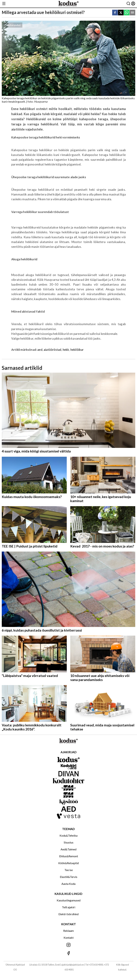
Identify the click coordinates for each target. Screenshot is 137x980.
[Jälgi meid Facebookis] (68, 953)
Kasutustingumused (69, 900)
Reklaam (68, 931)
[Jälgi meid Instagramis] (68, 945)
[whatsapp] (127, 13)
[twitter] (121, 13)
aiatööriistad (52, 350)
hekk (66, 350)
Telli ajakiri (69, 907)
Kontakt (69, 938)
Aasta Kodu (68, 884)
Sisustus (69, 842)
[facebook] (115, 13)
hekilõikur (77, 350)
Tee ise (69, 870)
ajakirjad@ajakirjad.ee (73, 965)
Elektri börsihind (68, 914)
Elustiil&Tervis (69, 877)
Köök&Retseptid (68, 863)
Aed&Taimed (68, 849)
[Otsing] (128, 4)
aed (40, 350)
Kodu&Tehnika (68, 835)
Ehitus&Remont (69, 856)
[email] (132, 13)
